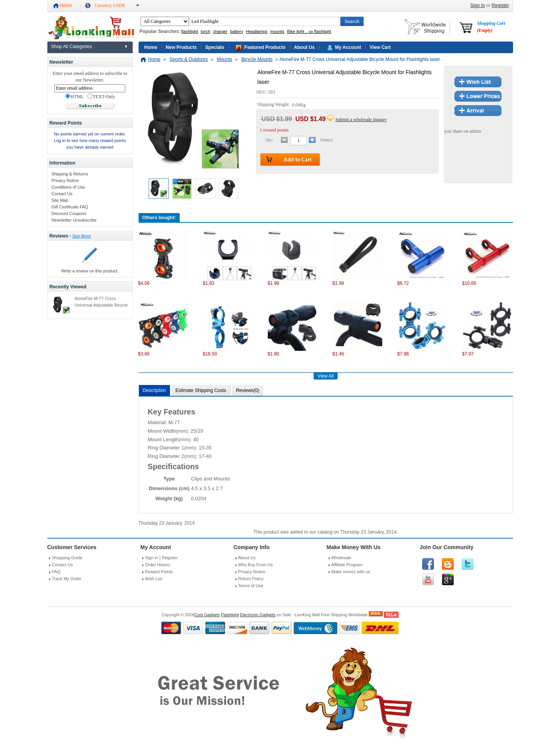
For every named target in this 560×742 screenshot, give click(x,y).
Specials (215, 47)
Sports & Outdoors (189, 59)
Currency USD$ (110, 5)
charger (220, 31)
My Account (348, 47)
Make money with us (351, 572)
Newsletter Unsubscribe (74, 220)
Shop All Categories (72, 47)
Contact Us (62, 194)
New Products (181, 47)
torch (205, 31)
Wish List (154, 579)
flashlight (190, 31)
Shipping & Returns (70, 174)
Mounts (225, 59)
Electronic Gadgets (258, 615)
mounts (277, 31)
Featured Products (265, 47)
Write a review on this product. (90, 271)
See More (81, 236)
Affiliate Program (347, 565)
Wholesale (341, 558)
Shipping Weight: (274, 105)
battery (237, 31)
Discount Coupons (69, 213)
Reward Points (159, 572)
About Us (304, 47)
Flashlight (230, 615)
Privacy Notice (65, 180)
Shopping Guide (67, 558)
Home (66, 5)
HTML (75, 97)
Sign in (152, 558)
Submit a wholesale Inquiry (361, 120)
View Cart (380, 47)
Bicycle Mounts (257, 59)
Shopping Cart (491, 27)
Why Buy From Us (256, 565)
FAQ (56, 572)
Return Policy (251, 579)
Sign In (478, 5)
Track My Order (67, 579)
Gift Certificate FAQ (70, 207)
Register (500, 5)
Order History (158, 565)
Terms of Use (251, 586)
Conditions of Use (68, 187)
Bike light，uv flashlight (309, 31)
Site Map (60, 200)
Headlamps (257, 31)
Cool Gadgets (207, 615)
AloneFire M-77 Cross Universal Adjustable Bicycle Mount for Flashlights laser (101, 305)
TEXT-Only (101, 97)
